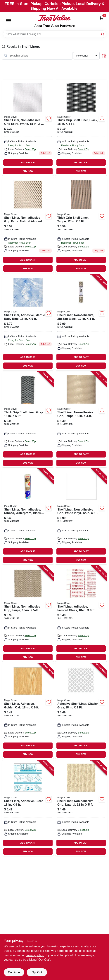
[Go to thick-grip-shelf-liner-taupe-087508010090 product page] (81, 225)
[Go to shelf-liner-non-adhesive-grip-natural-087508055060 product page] (81, 808)
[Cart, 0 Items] (102, 18)
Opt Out (37, 972)
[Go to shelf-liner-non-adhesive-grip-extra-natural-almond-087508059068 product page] (28, 225)
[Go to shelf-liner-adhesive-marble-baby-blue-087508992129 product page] (28, 322)
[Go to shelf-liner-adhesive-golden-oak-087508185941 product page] (28, 711)
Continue (14, 972)
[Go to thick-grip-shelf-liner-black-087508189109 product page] (81, 128)
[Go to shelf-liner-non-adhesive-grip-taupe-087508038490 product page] (81, 419)
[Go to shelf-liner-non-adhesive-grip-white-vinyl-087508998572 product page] (81, 517)
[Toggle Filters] (104, 56)
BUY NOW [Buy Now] (28, 171)
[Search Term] (55, 34)
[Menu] (8, 21)
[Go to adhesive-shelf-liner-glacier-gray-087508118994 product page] (81, 711)
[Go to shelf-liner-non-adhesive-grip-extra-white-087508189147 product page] (28, 128)
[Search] (103, 34)
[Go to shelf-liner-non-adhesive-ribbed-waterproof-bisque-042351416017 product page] (28, 517)
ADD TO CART (28, 163)
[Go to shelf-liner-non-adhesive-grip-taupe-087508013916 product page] (28, 614)
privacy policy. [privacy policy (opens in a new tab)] (35, 955)
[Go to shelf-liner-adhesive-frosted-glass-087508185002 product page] (81, 614)
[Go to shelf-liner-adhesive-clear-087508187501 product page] (28, 808)
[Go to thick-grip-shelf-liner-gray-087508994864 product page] (28, 419)
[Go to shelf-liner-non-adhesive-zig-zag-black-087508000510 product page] (81, 322)
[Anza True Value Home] (55, 18)
